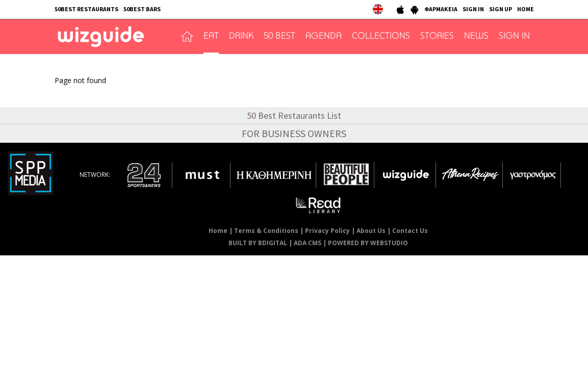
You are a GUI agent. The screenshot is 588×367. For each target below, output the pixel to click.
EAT (211, 37)
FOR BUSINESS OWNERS (294, 133)
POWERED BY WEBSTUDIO (368, 243)
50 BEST (279, 37)
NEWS (476, 37)
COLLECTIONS (381, 37)
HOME (526, 9)
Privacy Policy (327, 231)
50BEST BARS (142, 9)
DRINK (241, 37)
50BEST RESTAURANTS (86, 9)
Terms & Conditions (266, 231)
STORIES (437, 37)
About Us (371, 231)
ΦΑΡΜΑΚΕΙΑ (441, 9)
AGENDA (324, 37)
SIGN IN (473, 9)
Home (218, 231)
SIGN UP (501, 9)
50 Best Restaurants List (294, 115)
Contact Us (410, 231)
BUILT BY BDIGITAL (258, 243)
